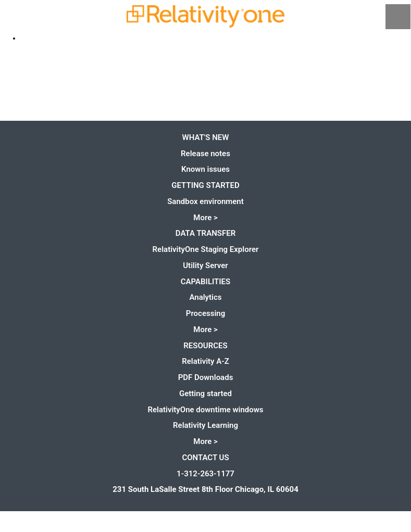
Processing (205, 313)
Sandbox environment (205, 201)
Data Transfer (205, 233)
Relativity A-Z (205, 361)
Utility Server (205, 265)
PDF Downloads (206, 377)
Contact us (205, 458)
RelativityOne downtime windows (205, 410)
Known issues (205, 169)
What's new (206, 137)
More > (205, 218)
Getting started (205, 185)
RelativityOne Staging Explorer (206, 249)
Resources (205, 346)
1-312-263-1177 (205, 474)
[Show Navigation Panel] (398, 17)
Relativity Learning (205, 425)
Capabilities (206, 282)
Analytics (205, 297)
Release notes (205, 154)
